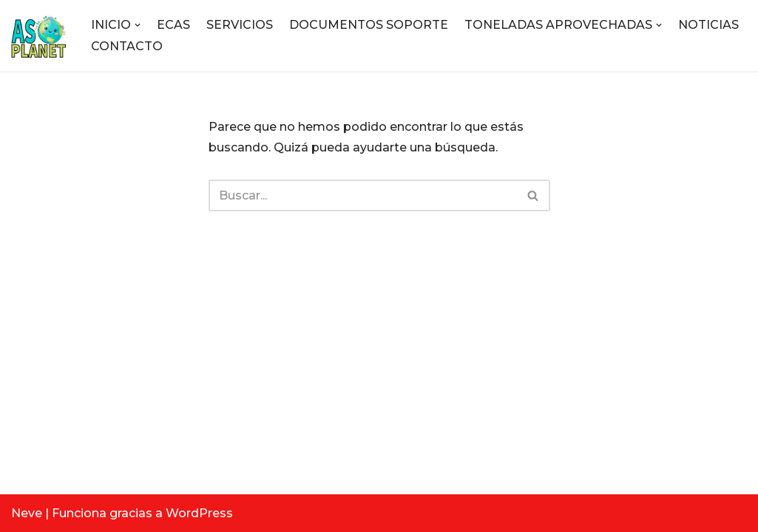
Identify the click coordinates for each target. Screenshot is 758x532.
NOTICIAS (708, 25)
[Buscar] (363, 195)
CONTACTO (127, 46)
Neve (27, 513)
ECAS (173, 25)
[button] (138, 25)
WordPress (199, 513)
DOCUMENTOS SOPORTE (369, 25)
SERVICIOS (240, 25)
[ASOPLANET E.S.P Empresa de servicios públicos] (38, 35)
